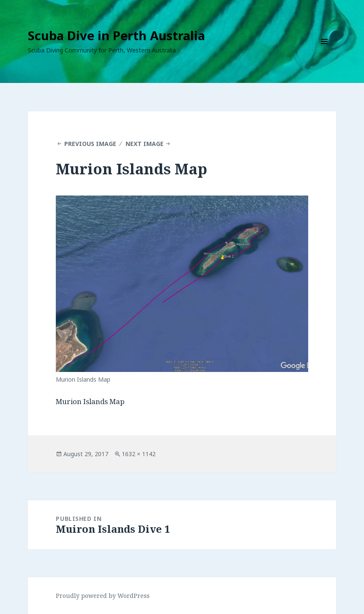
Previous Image (90, 144)
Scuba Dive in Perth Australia (116, 35)
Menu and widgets (324, 53)
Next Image (145, 144)
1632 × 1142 (139, 454)
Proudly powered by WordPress (103, 596)
